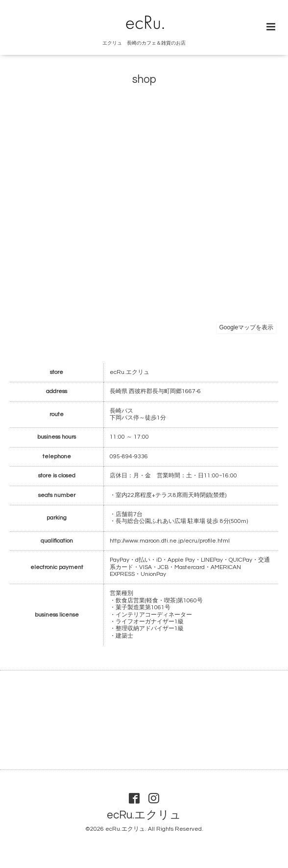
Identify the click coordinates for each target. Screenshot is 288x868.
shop (144, 80)
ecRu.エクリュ (144, 815)
